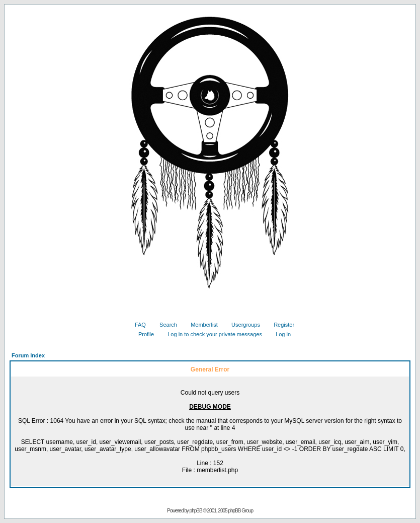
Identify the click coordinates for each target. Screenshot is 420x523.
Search (164, 325)
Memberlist (200, 325)
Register (280, 325)
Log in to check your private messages (211, 334)
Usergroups (242, 325)
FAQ (137, 325)
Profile (142, 334)
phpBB (196, 511)
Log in (279, 334)
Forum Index (28, 355)
